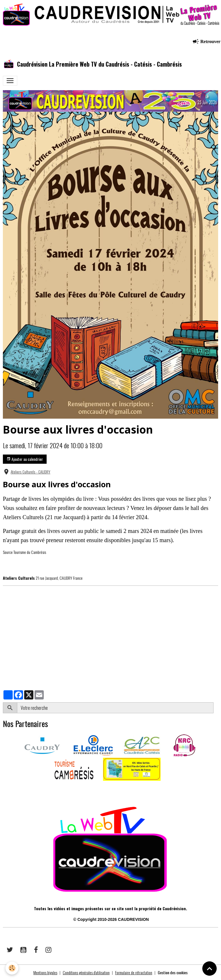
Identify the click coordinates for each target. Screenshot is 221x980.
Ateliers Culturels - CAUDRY (31, 472)
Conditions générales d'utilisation (86, 972)
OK (216, 708)
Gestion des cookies (173, 972)
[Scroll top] (209, 969)
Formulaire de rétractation (134, 972)
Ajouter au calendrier (25, 459)
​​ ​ (3, 789)
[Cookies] (12, 968)
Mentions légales (45, 972)
